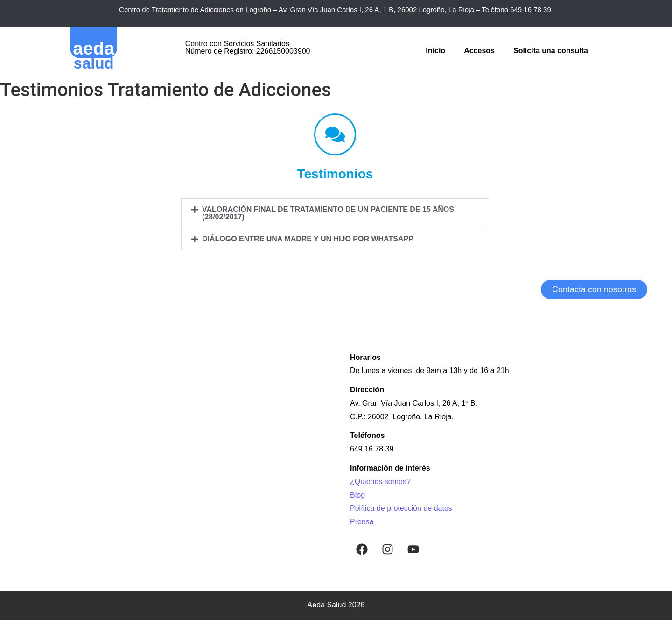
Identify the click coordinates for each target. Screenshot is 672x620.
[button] (335, 213)
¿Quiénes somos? (380, 482)
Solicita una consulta (551, 51)
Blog (357, 495)
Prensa (362, 522)
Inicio (435, 51)
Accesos (479, 51)
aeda (94, 48)
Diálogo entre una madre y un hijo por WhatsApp (308, 239)
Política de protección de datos (401, 508)
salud (94, 63)
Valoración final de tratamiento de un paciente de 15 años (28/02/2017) (328, 213)
